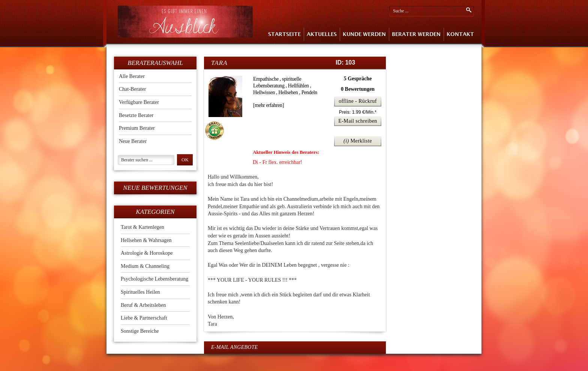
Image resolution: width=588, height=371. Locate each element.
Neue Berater (133, 141)
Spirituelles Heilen (140, 292)
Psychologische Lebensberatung (154, 279)
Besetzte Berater (136, 115)
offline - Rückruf (358, 101)
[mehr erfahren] (268, 105)
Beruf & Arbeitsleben (143, 305)
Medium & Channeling (145, 266)
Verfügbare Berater (139, 102)
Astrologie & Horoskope (147, 253)
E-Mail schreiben (358, 121)
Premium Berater (137, 128)
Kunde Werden (364, 34)
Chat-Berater (132, 89)
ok (185, 160)
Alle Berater (132, 76)
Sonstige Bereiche (140, 331)
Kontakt (460, 34)
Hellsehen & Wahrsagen (146, 240)
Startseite (284, 34)
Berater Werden (416, 34)
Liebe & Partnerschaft (144, 318)
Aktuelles (322, 34)
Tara (219, 63)
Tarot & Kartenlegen (142, 227)
